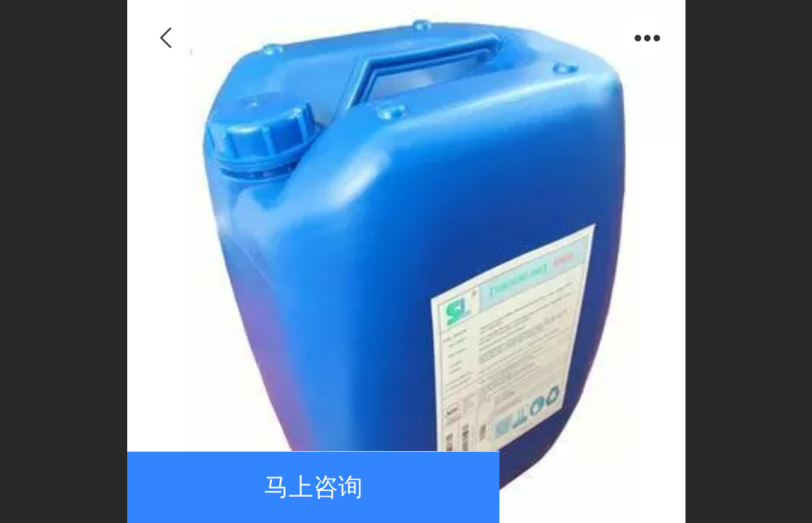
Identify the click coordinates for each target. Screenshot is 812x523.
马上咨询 (313, 487)
